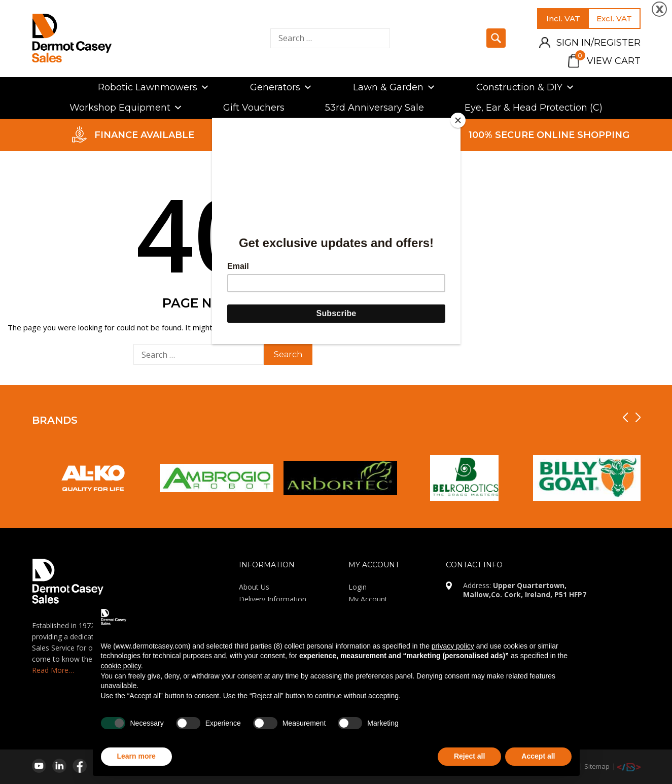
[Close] (458, 120)
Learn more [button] (136, 756)
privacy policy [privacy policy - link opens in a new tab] (453, 646)
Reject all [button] (469, 756)
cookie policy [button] (121, 666)
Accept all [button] (538, 756)
